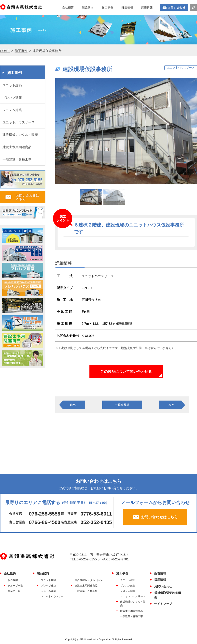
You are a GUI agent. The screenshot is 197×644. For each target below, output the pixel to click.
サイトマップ (163, 604)
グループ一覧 (15, 586)
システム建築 (12, 110)
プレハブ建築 (12, 98)
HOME (5, 51)
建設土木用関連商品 (17, 147)
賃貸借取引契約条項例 (168, 595)
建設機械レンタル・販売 (20, 135)
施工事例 (21, 51)
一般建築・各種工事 (17, 159)
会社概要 (10, 573)
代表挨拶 (13, 580)
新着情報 (160, 573)
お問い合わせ (163, 586)
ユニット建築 (12, 85)
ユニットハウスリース (19, 122)
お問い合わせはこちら (159, 517)
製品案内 (43, 573)
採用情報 (160, 580)
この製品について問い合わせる (126, 372)
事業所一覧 (14, 591)
